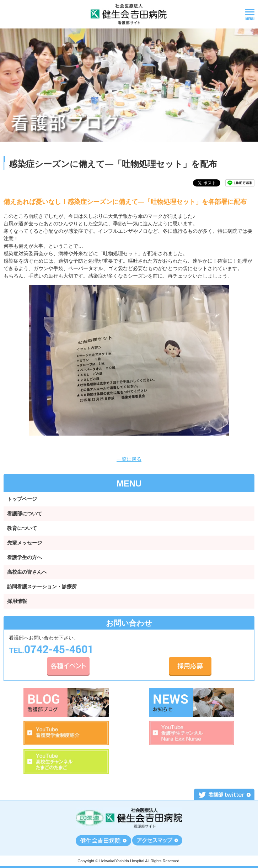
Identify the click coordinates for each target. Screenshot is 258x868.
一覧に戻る (129, 459)
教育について (22, 528)
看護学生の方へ (25, 557)
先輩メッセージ (25, 543)
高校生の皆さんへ (27, 572)
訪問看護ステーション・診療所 (42, 586)
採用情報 (17, 601)
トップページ (22, 499)
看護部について (25, 514)
